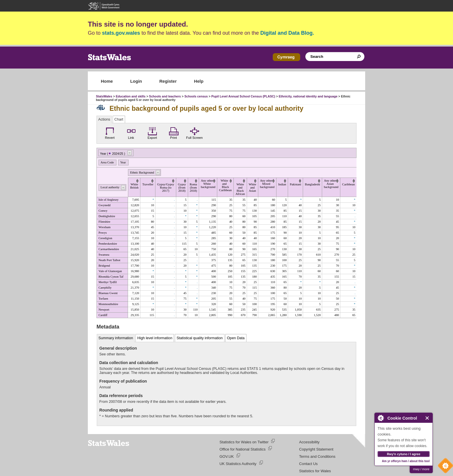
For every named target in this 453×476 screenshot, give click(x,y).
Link (131, 132)
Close (427, 418)
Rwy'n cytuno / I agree (404, 454)
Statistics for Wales (315, 471)
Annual (105, 387)
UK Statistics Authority (238, 464)
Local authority (110, 187)
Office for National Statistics (243, 449)
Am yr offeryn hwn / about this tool (406, 461)
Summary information (116, 338)
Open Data (236, 338)
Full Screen (194, 132)
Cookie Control (444, 467)
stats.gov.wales (121, 33)
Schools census (196, 96)
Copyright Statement (316, 449)
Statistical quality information (200, 338)
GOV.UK (227, 456)
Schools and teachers (165, 96)
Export (152, 132)
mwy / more (421, 469)
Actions (104, 119)
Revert (110, 132)
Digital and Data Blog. (287, 33)
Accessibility (309, 442)
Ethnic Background (142, 172)
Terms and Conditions (317, 456)
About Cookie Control (380, 418)
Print (174, 132)
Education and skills (131, 96)
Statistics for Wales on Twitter (244, 442)
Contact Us (308, 464)
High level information (155, 338)
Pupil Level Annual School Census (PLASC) (243, 96)
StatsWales (104, 96)
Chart (119, 119)
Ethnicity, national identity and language (308, 96)
